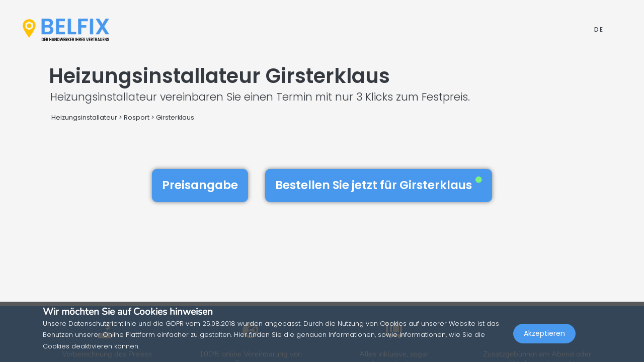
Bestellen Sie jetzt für (379, 185)
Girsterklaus (175, 117)
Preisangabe (200, 185)
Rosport (137, 117)
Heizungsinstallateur (84, 117)
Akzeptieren (544, 340)
